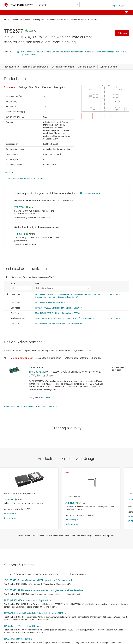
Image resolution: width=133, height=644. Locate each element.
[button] (7, 13)
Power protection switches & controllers (51, 20)
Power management (21, 20)
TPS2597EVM (37, 372)
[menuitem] (118, 13)
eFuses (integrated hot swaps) (84, 20)
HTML (34, 55)
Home (6, 20)
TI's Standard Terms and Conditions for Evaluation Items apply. (31, 407)
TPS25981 (20, 207)
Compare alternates (92, 193)
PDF (27, 55)
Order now (122, 33)
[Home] (19, 5)
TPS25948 (20, 234)
